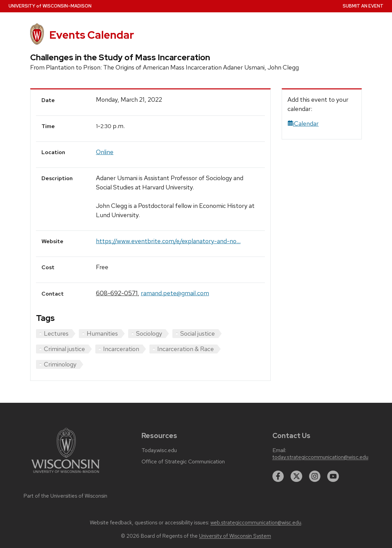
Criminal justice (64, 349)
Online (105, 152)
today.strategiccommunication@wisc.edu (320, 457)
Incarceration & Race (186, 349)
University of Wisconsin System (235, 536)
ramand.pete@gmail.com (175, 293)
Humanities (102, 333)
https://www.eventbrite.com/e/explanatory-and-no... (168, 241)
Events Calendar (92, 35)
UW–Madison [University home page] (50, 6)
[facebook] (278, 476)
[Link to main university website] (65, 474)
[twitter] (296, 476)
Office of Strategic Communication (183, 462)
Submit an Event (363, 6)
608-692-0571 (117, 293)
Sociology (149, 333)
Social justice (198, 333)
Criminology (60, 364)
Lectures (56, 333)
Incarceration (121, 349)
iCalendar (303, 123)
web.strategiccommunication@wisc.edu (256, 523)
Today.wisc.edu (159, 450)
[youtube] (333, 476)
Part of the (65, 496)
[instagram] (315, 476)
